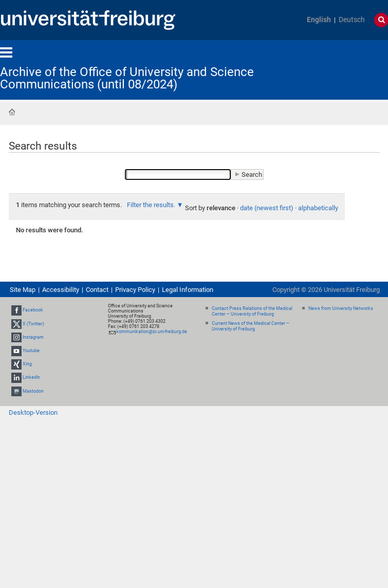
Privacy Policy (135, 290)
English (319, 20)
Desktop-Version (33, 412)
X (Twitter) (33, 324)
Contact (97, 290)
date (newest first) (267, 208)
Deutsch (352, 20)
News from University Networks (341, 308)
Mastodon (33, 391)
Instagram (33, 337)
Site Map (23, 290)
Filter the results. (152, 205)
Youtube (31, 351)
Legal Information (188, 290)
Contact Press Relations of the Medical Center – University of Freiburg (252, 311)
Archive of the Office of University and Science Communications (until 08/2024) (127, 78)
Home (12, 112)
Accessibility (61, 290)
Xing (27, 364)
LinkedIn (31, 378)
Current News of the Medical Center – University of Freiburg (251, 326)
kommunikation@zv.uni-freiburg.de (152, 332)
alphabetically (318, 208)
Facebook (33, 310)
